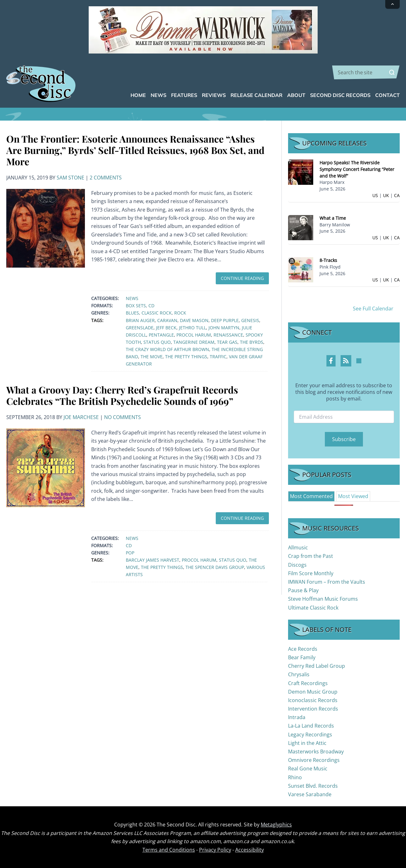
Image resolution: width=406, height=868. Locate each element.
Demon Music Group (313, 692)
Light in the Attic (307, 743)
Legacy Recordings (310, 735)
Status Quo (157, 342)
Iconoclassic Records (313, 700)
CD (151, 306)
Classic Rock (157, 313)
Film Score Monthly (311, 573)
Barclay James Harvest (153, 560)
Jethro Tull (192, 328)
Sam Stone (70, 178)
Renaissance (228, 335)
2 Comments (106, 178)
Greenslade (140, 328)
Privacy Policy (215, 850)
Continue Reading (242, 278)
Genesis (250, 320)
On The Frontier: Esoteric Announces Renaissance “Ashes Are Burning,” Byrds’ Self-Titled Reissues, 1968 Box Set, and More (135, 150)
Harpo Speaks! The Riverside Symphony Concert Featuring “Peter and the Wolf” (357, 169)
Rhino (295, 777)
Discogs (297, 565)
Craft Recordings (308, 683)
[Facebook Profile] (331, 361)
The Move (152, 357)
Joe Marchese (81, 417)
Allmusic (298, 547)
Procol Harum (194, 335)
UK (386, 195)
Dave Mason (194, 320)
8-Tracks (328, 260)
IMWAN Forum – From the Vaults (327, 582)
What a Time (333, 218)
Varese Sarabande (310, 794)
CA (397, 195)
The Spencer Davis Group (215, 567)
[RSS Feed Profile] (346, 361)
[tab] (311, 496)
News (132, 298)
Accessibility (250, 850)
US (375, 195)
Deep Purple (225, 320)
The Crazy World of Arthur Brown (167, 349)
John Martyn (224, 328)
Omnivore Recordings (314, 760)
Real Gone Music (308, 769)
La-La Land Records (311, 726)
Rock (180, 313)
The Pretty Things (186, 357)
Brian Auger (140, 320)
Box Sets (136, 306)
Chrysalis (299, 674)
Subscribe (344, 439)
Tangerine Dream (194, 342)
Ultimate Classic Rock (313, 608)
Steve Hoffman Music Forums (323, 599)
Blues (132, 313)
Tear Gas (227, 342)
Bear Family (302, 657)
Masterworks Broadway (316, 752)
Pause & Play (303, 590)
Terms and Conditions (169, 850)
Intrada (297, 717)
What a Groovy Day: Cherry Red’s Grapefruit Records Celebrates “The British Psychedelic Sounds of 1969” (122, 395)
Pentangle (161, 335)
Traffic (218, 357)
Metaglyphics (276, 825)
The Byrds (252, 342)
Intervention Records (313, 709)
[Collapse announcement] (392, 4)
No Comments (122, 417)
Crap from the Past (311, 556)
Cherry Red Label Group (317, 666)
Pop (130, 553)
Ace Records (303, 649)
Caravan (167, 320)
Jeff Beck (166, 328)
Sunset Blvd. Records (313, 786)
